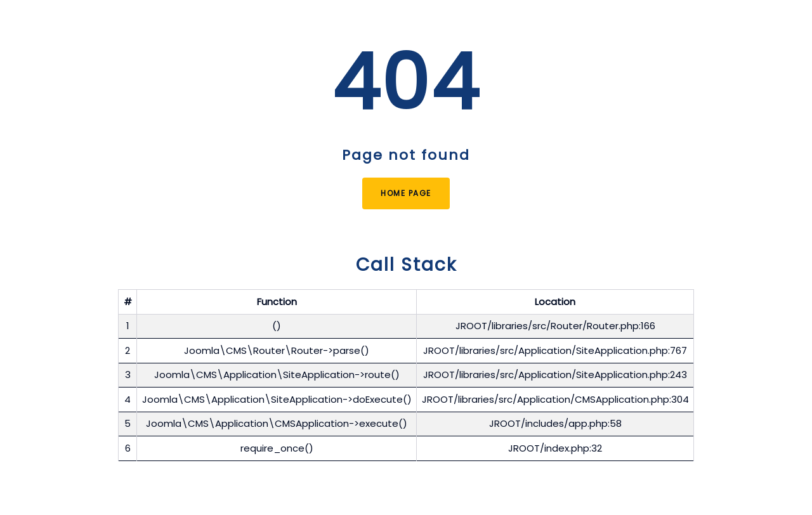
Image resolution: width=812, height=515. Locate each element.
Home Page (406, 193)
